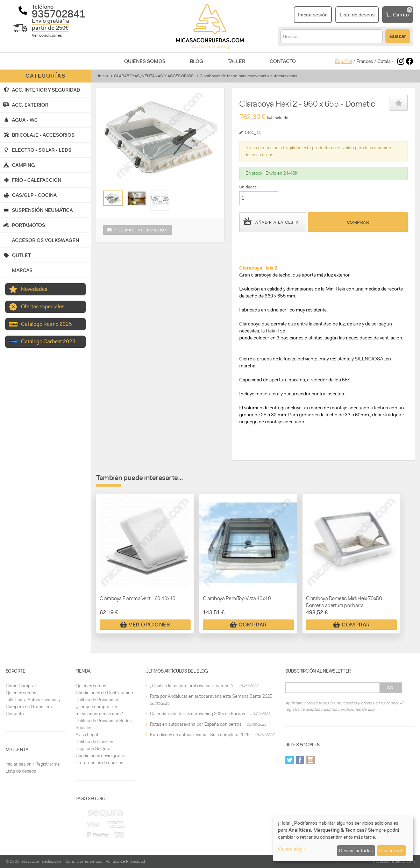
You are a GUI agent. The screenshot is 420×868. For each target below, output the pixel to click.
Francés (365, 61)
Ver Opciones (145, 625)
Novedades (34, 289)
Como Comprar (21, 686)
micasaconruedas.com (41, 861)
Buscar (398, 36)
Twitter (290, 760)
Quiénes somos (145, 61)
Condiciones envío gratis (100, 756)
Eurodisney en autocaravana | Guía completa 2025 (200, 735)
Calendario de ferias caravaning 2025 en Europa (198, 714)
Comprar (358, 222)
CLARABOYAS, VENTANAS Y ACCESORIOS (154, 76)
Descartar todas (356, 851)
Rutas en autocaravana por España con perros (196, 724)
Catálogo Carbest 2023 (48, 342)
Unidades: (248, 187)
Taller (236, 61)
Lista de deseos (21, 771)
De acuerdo (391, 851)
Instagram (311, 760)
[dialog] (343, 838)
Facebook (300, 760)
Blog (197, 61)
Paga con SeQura (93, 749)
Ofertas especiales (43, 307)
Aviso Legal (87, 735)
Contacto (283, 61)
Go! (391, 688)
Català (384, 61)
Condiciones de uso (84, 861)
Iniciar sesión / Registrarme (33, 764)
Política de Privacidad (97, 700)
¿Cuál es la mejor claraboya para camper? (192, 686)
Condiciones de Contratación (104, 693)
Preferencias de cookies (99, 763)
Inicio (103, 76)
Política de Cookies (94, 742)
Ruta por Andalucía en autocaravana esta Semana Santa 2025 (211, 696)
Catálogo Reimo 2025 (47, 324)
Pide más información (137, 230)
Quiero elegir (292, 849)
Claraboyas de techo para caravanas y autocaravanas (248, 76)
